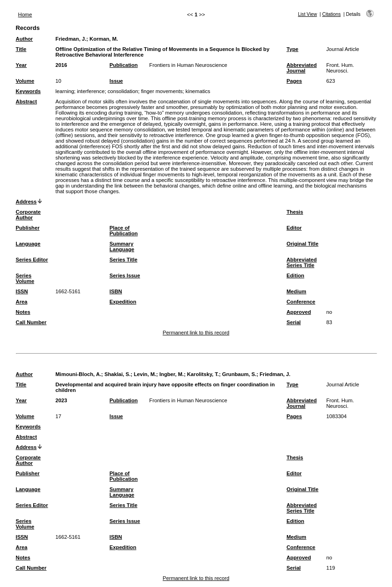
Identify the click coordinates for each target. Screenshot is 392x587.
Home (25, 14)
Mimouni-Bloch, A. (79, 374)
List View (308, 14)
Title (21, 49)
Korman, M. (104, 39)
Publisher (28, 228)
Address (26, 202)
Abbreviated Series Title (302, 262)
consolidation (123, 91)
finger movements (162, 91)
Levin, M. (145, 374)
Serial (294, 322)
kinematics (198, 91)
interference (91, 91)
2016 (62, 65)
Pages (294, 81)
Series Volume (25, 278)
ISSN (22, 291)
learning (65, 91)
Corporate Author (28, 215)
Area (22, 302)
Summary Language (122, 246)
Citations (332, 14)
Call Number (31, 322)
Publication (123, 65)
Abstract (26, 101)
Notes (23, 312)
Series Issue (125, 275)
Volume (25, 81)
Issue (116, 81)
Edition (296, 275)
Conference (301, 302)
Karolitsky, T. (203, 374)
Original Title (303, 244)
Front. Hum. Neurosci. (340, 68)
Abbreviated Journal (302, 68)
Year (22, 65)
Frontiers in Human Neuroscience (188, 65)
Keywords (28, 91)
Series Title (123, 260)
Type (293, 49)
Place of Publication (123, 231)
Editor (294, 228)
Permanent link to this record (196, 333)
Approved (299, 312)
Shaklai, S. (117, 374)
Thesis (295, 212)
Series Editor (32, 260)
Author (25, 39)
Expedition (123, 302)
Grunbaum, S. (239, 374)
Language (28, 244)
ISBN (116, 291)
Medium (297, 291)
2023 (62, 400)
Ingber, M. (172, 374)
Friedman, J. (71, 39)
